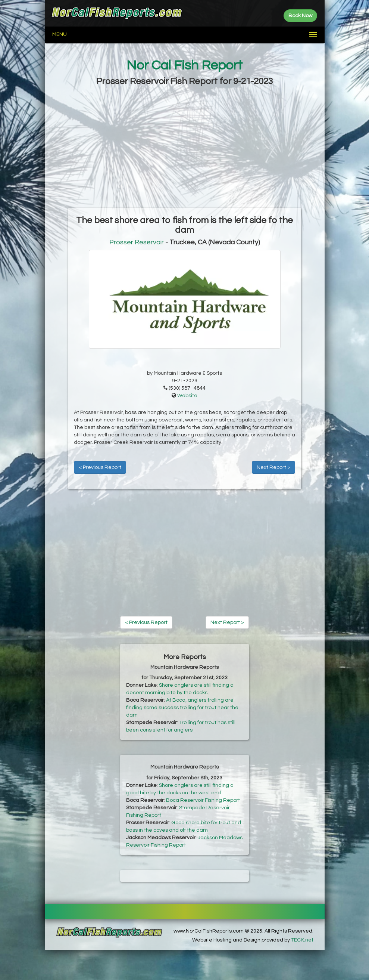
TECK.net (302, 940)
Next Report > (273, 467)
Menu (60, 34)
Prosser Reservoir (137, 242)
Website (187, 396)
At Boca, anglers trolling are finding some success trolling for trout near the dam (182, 708)
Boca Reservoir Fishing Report (203, 800)
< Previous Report (100, 467)
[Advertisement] (185, 148)
